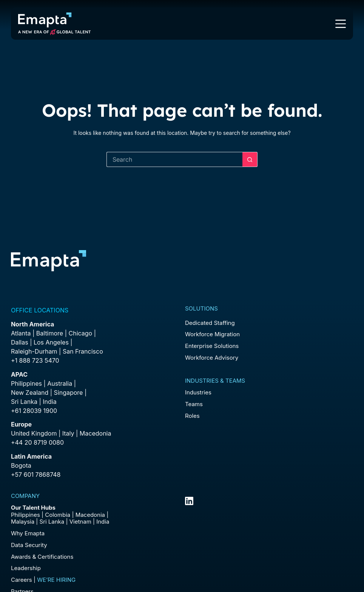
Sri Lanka (24, 402)
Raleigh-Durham (34, 351)
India (103, 522)
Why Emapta (28, 533)
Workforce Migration (212, 334)
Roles (192, 416)
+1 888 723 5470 (35, 360)
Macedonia (96, 433)
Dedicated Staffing (210, 323)
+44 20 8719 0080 (37, 442)
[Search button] (250, 159)
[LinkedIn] (189, 501)
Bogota (21, 465)
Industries (198, 392)
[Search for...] (174, 159)
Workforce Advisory (212, 358)
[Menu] (341, 24)
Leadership (26, 568)
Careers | (43, 580)
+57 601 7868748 (36, 475)
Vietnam (80, 522)
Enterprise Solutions (212, 346)
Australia (60, 383)
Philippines (26, 383)
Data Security (29, 545)
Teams (194, 404)
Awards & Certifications (42, 557)
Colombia (58, 515)
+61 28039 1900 (34, 411)
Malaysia (23, 522)
